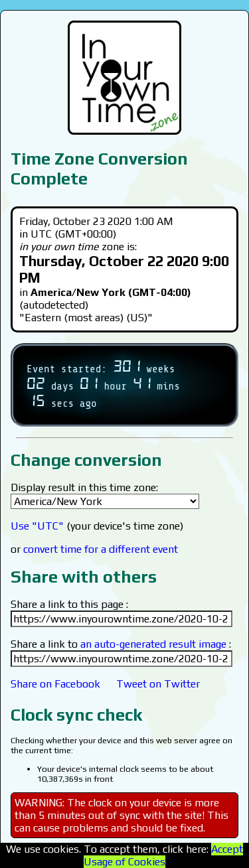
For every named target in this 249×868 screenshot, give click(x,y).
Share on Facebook (55, 684)
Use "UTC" (37, 526)
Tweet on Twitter (158, 684)
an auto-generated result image (153, 644)
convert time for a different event (101, 549)
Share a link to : (121, 644)
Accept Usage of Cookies (163, 855)
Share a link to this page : (69, 604)
